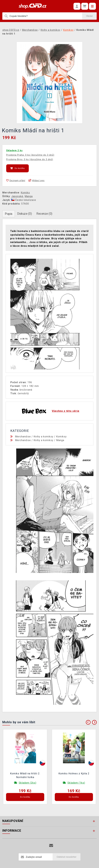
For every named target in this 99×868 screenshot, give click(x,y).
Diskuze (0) (25, 214)
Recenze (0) (44, 214)
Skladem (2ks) (28, 783)
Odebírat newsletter (67, 857)
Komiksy (61, 437)
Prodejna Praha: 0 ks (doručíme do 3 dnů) (30, 155)
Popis (9, 214)
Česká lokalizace (24, 200)
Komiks (25, 193)
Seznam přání (16, 180)
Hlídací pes (36, 180)
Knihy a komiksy (43, 437)
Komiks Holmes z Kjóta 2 (74, 774)
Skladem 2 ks (14, 150)
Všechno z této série (66, 411)
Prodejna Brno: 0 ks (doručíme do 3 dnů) (30, 159)
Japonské (17, 196)
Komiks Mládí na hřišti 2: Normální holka (25, 775)
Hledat (89, 16)
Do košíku (17, 168)
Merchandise (23, 437)
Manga (29, 196)
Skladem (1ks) (76, 783)
